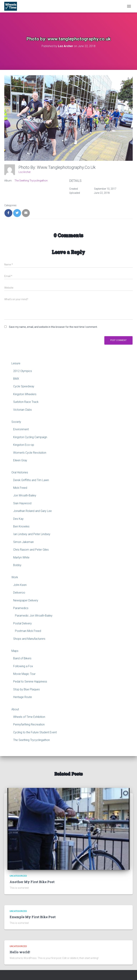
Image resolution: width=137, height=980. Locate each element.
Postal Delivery (22, 623)
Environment (21, 429)
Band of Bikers (22, 658)
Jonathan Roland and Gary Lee (32, 511)
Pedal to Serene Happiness (30, 682)
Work (15, 577)
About (15, 709)
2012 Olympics (23, 371)
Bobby (17, 565)
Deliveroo (19, 593)
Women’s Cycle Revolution (30, 453)
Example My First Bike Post (33, 917)
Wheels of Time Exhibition (29, 717)
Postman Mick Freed (28, 631)
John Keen (20, 585)
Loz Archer (25, 172)
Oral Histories (20, 472)
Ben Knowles (21, 526)
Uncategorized (18, 876)
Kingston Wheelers (25, 394)
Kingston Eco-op (24, 445)
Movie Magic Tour (24, 674)
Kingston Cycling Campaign (30, 437)
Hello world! (20, 952)
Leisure (16, 363)
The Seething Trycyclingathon (31, 181)
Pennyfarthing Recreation (29, 724)
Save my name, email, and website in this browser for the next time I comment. (53, 327)
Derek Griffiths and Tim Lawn (31, 480)
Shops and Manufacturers (29, 639)
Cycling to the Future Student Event (35, 732)
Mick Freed (20, 488)
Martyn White (21, 557)
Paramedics (21, 608)
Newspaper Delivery (26, 600)
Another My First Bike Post (32, 882)
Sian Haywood (22, 503)
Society (16, 422)
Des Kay (18, 519)
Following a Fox (23, 666)
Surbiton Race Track (26, 402)
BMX (16, 379)
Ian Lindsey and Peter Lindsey (32, 534)
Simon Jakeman (23, 542)
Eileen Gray (20, 460)
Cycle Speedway (24, 386)
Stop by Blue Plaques (26, 689)
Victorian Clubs (22, 410)
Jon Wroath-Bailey (25, 495)
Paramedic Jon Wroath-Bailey (34, 616)
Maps (15, 651)
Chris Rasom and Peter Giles (31, 550)
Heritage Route (23, 697)
